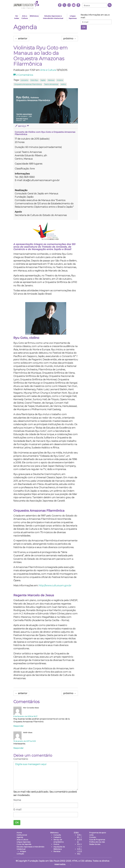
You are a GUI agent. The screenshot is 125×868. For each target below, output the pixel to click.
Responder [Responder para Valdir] (18, 748)
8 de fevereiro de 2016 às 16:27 (25, 716)
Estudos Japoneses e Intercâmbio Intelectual (53, 17)
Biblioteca (34, 16)
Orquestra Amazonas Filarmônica (28, 84)
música (60, 80)
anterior (21, 38)
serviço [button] (22, 126)
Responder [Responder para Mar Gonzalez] (18, 726)
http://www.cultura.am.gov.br (55, 585)
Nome (17, 800)
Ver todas (17, 17)
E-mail (17, 809)
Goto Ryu (34, 80)
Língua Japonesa (73, 17)
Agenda (25, 27)
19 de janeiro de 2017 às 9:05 (25, 741)
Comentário (21, 759)
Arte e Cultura (25, 17)
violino (63, 84)
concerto (24, 80)
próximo (70, 38)
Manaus (51, 80)
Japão (43, 80)
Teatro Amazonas (51, 84)
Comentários (23, 75)
